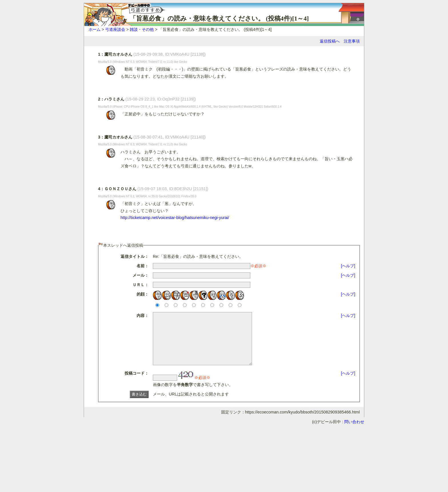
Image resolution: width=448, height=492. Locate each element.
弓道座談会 (115, 29)
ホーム (95, 29)
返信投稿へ (330, 41)
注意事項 (352, 41)
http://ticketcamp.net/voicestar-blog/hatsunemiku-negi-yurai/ (175, 218)
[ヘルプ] (348, 266)
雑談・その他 (142, 29)
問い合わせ (354, 432)
